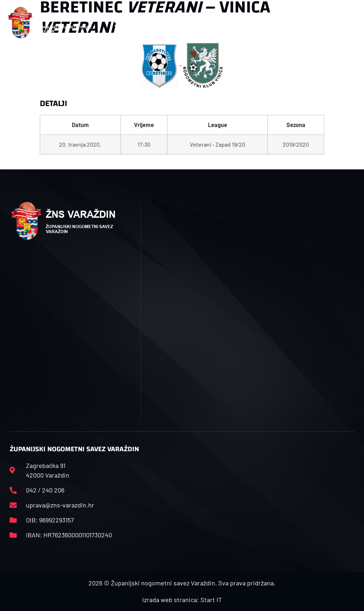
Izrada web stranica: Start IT (182, 600)
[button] (120, 23)
